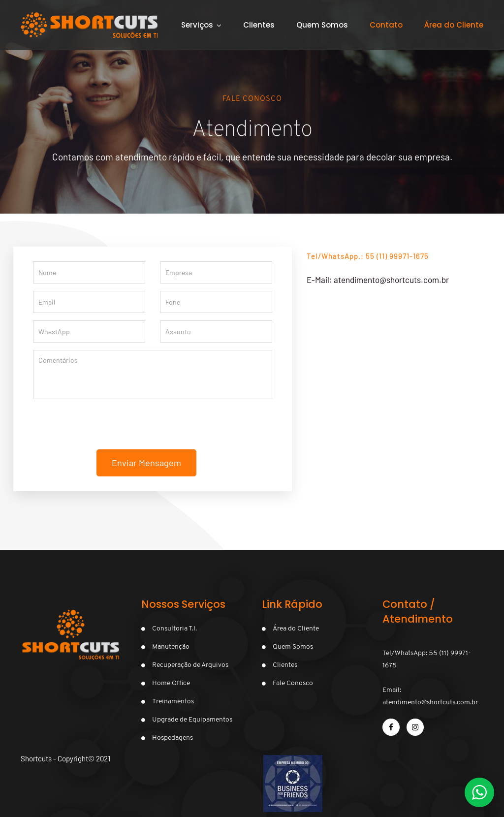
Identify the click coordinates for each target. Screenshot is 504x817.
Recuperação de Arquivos (190, 665)
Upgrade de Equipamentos (192, 720)
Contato (386, 25)
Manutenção (171, 647)
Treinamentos (173, 702)
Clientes (259, 25)
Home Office (171, 683)
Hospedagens (173, 738)
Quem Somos (322, 25)
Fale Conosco (293, 683)
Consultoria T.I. (174, 629)
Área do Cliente (296, 629)
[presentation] (153, 430)
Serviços (197, 25)
